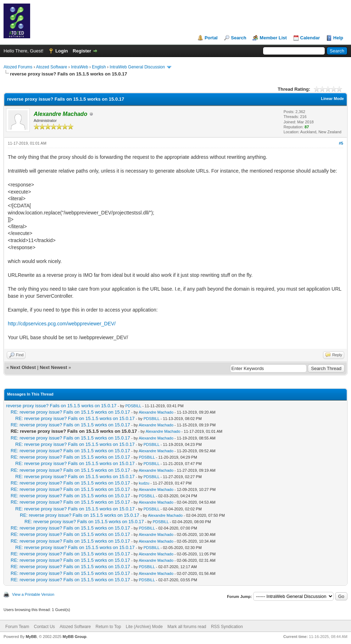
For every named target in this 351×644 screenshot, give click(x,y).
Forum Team (17, 627)
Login (62, 51)
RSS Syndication (227, 627)
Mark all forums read (187, 627)
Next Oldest (23, 367)
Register (82, 51)
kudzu (144, 483)
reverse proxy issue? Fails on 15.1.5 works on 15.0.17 (61, 406)
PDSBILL (133, 406)
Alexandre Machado (156, 412)
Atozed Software (51, 67)
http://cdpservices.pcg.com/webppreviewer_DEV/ (62, 324)
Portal (211, 38)
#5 (341, 143)
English (99, 67)
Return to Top (108, 627)
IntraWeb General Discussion (137, 67)
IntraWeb (79, 67)
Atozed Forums (18, 67)
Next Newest (53, 367)
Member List (273, 38)
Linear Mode (332, 99)
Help (338, 38)
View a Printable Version (33, 594)
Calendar (310, 38)
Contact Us (44, 627)
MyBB (31, 637)
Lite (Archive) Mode (144, 627)
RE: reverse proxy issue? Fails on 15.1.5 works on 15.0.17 (70, 412)
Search (238, 38)
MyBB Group (74, 637)
